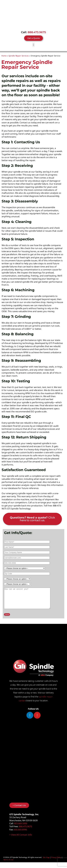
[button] (34, 45)
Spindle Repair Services (19, 56)
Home (4, 56)
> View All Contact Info (21, 839)
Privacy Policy (56, 861)
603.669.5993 (21, 827)
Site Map (46, 861)
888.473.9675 (37, 32)
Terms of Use (8, 864)
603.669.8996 (20, 834)
